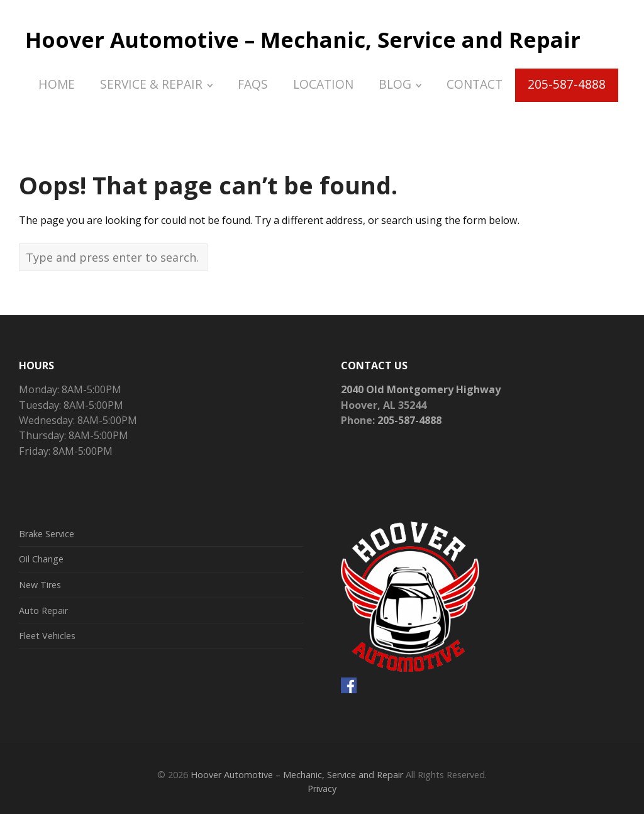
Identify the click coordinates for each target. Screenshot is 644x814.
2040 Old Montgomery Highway (421, 389)
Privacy (322, 789)
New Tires (40, 585)
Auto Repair (43, 610)
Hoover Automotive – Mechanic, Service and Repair (303, 40)
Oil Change (41, 559)
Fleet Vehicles (47, 636)
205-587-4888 (409, 420)
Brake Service (47, 534)
